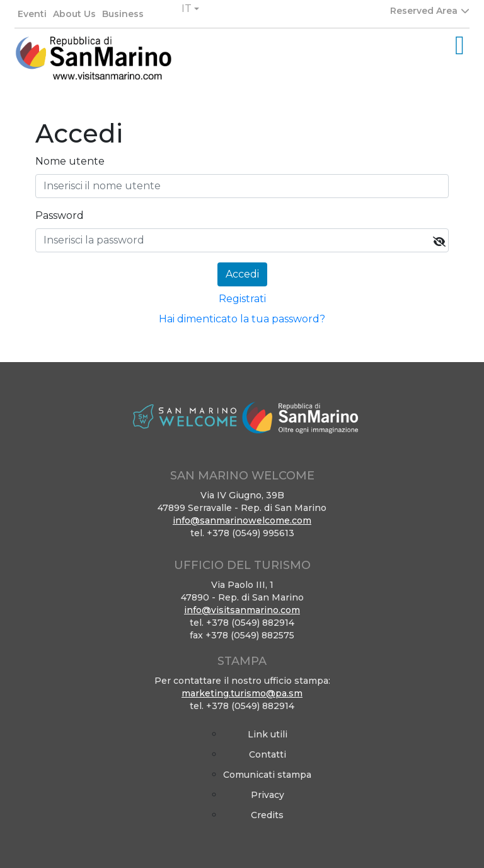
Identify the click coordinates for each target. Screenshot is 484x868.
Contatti (268, 754)
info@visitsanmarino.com (242, 610)
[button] (190, 9)
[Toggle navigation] (460, 45)
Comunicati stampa (267, 775)
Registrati (242, 299)
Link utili (268, 734)
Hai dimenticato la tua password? (242, 319)
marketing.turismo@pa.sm (242, 693)
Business (123, 14)
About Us (74, 14)
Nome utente (70, 161)
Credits (267, 815)
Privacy (268, 795)
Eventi (32, 14)
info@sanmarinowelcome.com (242, 520)
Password (60, 215)
